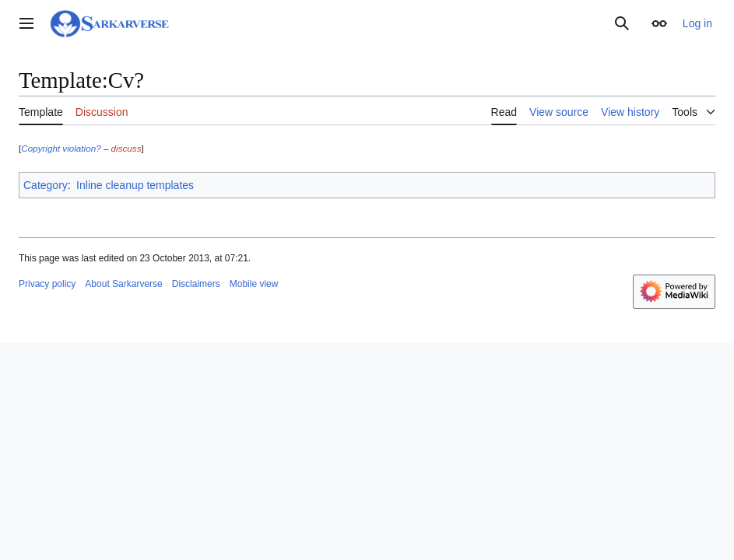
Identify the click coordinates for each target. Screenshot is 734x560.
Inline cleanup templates (135, 185)
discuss (126, 148)
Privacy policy (47, 284)
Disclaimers (196, 284)
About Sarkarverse (123, 284)
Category (46, 185)
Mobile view (254, 284)
